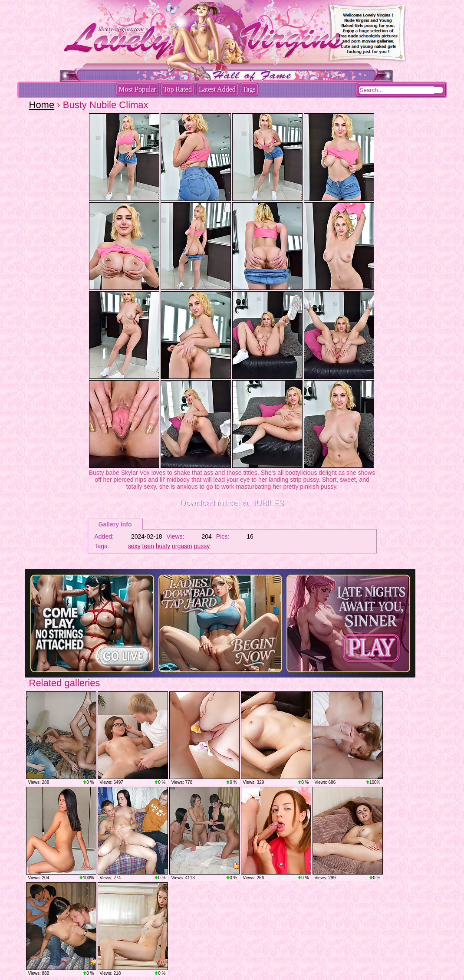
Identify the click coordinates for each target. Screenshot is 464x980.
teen (148, 546)
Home (42, 105)
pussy (202, 546)
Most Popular (137, 89)
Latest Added (217, 89)
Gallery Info (115, 524)
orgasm (182, 546)
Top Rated (178, 89)
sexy (134, 546)
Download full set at (232, 503)
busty (163, 546)
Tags (249, 89)
